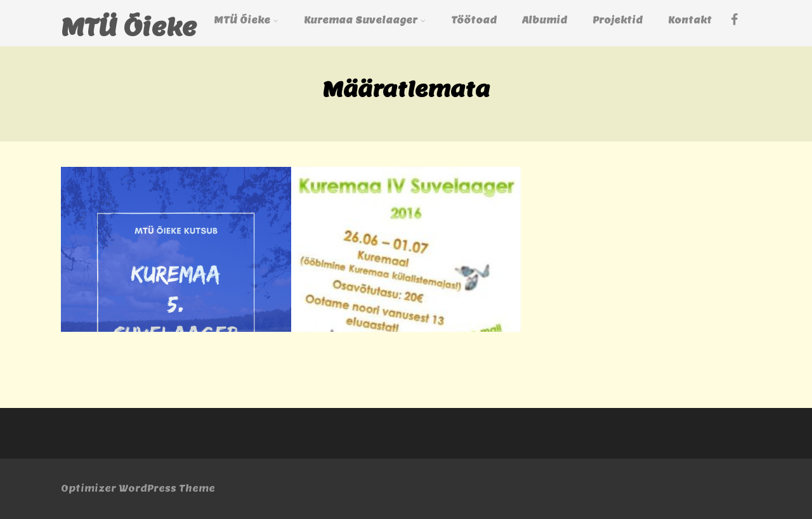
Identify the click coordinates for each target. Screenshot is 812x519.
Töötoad (474, 20)
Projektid (618, 20)
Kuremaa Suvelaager (365, 20)
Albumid (545, 20)
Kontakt (690, 20)
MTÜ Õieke (129, 27)
